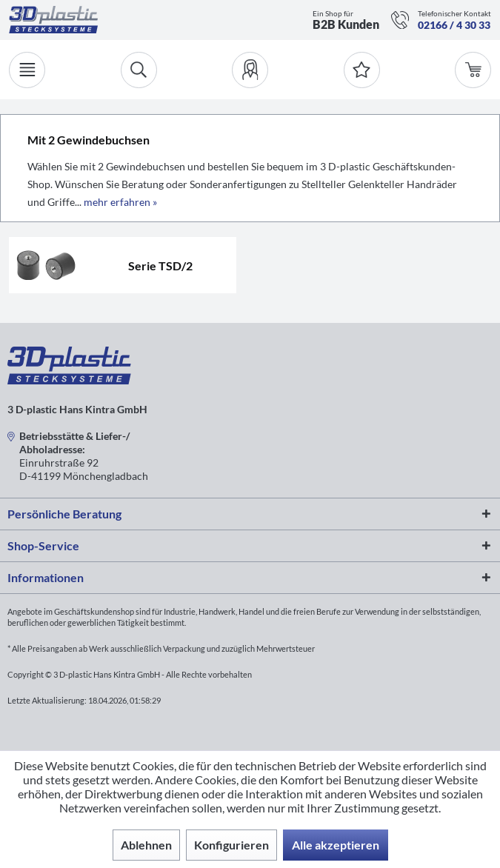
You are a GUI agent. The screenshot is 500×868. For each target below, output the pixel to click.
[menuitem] (250, 70)
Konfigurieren (231, 845)
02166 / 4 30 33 (454, 25)
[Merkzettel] (362, 70)
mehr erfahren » (120, 202)
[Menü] (27, 70)
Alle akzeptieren (336, 845)
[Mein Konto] (250, 70)
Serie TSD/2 (160, 266)
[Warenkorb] (473, 70)
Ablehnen (146, 845)
